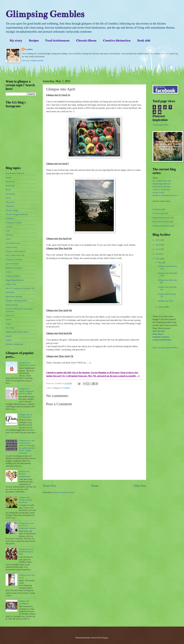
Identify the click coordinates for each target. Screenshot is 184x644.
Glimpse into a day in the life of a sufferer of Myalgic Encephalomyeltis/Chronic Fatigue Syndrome (27, 447)
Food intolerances (57, 41)
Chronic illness (86, 41)
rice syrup (10, 328)
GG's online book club (15, 255)
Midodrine (10, 292)
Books (8, 190)
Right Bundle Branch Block (17, 332)
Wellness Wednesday (14, 344)
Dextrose (9, 235)
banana (9, 177)
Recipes (34, 41)
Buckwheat (10, 194)
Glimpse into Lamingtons (24, 602)
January (162, 307)
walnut (8, 340)
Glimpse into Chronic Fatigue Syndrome (26, 500)
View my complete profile (33, 61)
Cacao (8, 198)
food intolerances (13, 243)
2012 (158, 254)
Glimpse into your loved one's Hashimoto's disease (27, 526)
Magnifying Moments (15, 280)
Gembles (29, 49)
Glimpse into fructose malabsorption (25, 474)
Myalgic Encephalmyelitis (17, 301)
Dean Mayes (158, 334)
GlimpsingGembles (161, 125)
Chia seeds (10, 202)
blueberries (10, 182)
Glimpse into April (166, 301)
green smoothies (12, 264)
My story (16, 41)
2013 (158, 249)
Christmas (10, 206)
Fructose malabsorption (15, 251)
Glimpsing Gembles (45, 14)
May (160, 263)
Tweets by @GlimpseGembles (165, 348)
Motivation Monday (14, 297)
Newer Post (50, 486)
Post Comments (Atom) (64, 492)
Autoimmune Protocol (15, 173)
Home (95, 486)
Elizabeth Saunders (161, 337)
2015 (158, 240)
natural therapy (12, 305)
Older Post (140, 486)
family (8, 239)
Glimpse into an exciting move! (26, 416)
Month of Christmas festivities (165, 195)
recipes (9, 324)
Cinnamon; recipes (13, 223)
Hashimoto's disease (14, 268)
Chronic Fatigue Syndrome (17, 214)
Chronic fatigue (12, 210)
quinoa (8, 319)
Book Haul (10, 186)
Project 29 (10, 315)
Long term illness (13, 276)
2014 (158, 245)
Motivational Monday (162, 187)
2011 (158, 259)
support (9, 336)
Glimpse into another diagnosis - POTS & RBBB (27, 391)
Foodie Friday (12, 247)
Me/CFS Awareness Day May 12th (20, 288)
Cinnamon (10, 218)
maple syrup (11, 284)
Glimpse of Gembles (61, 388)
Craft (8, 231)
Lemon (9, 272)
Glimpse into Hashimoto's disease (27, 364)
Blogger (105, 638)
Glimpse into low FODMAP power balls (26, 552)
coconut (9, 227)
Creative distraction (117, 41)
